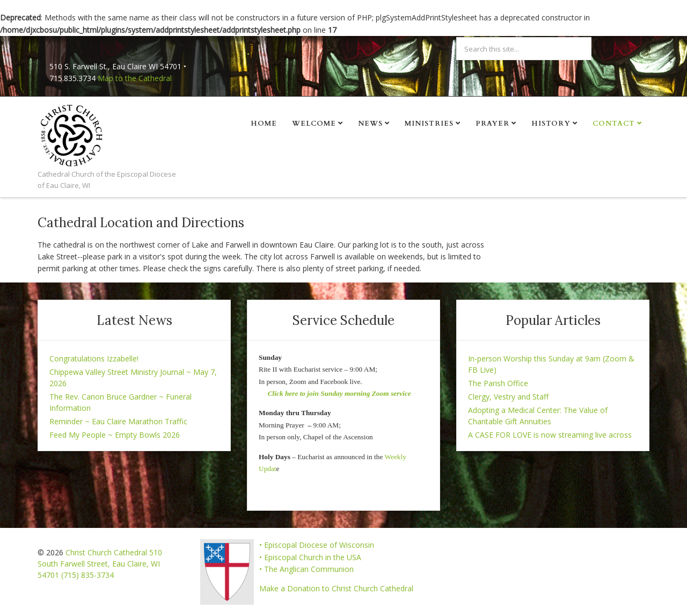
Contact (614, 124)
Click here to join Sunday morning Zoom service (339, 393)
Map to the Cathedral (135, 78)
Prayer (492, 124)
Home (264, 124)
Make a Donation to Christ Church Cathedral (336, 588)
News (370, 124)
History (551, 124)
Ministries (429, 124)
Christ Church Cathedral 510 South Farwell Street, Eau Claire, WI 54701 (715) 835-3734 (100, 564)
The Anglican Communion (309, 569)
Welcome (314, 124)
